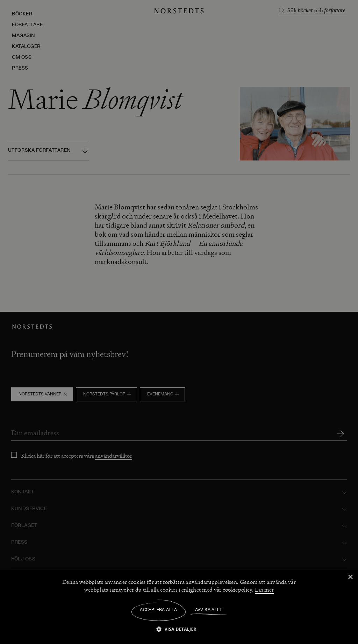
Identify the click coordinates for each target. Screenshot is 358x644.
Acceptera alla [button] (159, 610)
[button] (179, 629)
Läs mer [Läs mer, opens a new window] (264, 590)
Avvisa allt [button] (209, 610)
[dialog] (179, 322)
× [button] (350, 577)
